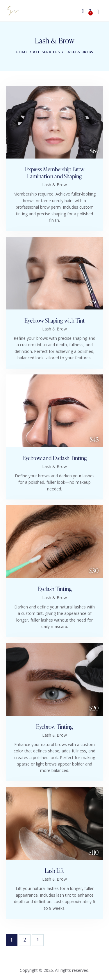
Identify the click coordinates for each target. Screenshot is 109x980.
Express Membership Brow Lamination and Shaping (55, 173)
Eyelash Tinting (55, 589)
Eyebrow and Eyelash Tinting (55, 458)
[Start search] (98, 12)
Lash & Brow (54, 185)
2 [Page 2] (27, 939)
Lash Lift (54, 871)
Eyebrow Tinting (54, 727)
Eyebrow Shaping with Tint (55, 321)
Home (22, 52)
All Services (47, 52)
